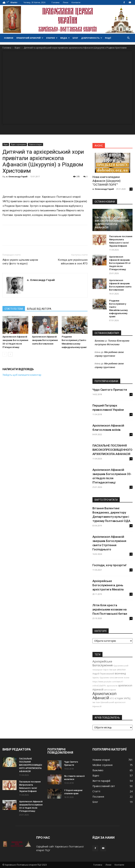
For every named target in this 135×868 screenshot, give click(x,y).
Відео (17, 48)
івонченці (120, 673)
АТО (112, 698)
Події (108, 38)
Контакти (76, 2)
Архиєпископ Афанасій (105, 696)
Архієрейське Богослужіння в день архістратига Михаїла (108, 585)
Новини (9, 38)
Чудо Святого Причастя (110, 390)
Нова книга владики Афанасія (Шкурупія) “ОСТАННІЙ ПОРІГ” (107, 181)
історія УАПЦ (123, 698)
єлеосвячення (116, 678)
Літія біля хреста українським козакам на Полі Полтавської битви (110, 609)
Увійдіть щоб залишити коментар (22, 375)
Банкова (99, 341)
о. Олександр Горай (17, 176)
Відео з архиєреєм (18, 144)
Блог (75, 38)
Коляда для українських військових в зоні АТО (73, 262)
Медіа (65, 38)
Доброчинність (92, 38)
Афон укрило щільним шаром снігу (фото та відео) (20, 262)
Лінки (65, 2)
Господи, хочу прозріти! (109, 565)
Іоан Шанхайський (105, 702)
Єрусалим (104, 678)
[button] (128, 38)
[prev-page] (5, 354)
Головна (55, 2)
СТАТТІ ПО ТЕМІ (14, 309)
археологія (112, 686)
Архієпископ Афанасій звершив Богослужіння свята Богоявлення (45, 340)
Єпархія (52, 38)
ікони (127, 678)
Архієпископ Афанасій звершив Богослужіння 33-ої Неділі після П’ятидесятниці (120, 263)
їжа (94, 702)
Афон (106, 670)
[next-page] (10, 354)
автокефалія (110, 690)
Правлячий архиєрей (30, 38)
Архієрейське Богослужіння (103, 663)
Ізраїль (96, 678)
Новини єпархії (35, 144)
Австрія (113, 670)
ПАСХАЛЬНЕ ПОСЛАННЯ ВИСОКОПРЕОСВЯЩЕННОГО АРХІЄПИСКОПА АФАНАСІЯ (112, 222)
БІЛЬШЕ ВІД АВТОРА (39, 309)
